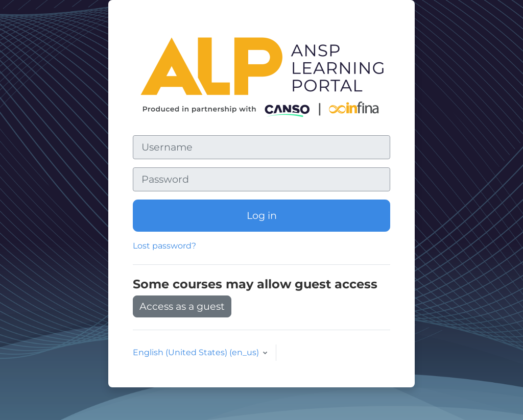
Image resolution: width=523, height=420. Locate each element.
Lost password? (164, 246)
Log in (262, 215)
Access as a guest (182, 306)
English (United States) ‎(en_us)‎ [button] (197, 352)
